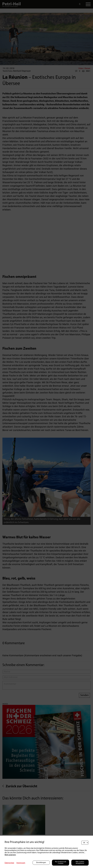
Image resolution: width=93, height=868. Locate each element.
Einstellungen (41, 863)
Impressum (21, 863)
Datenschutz (9, 863)
